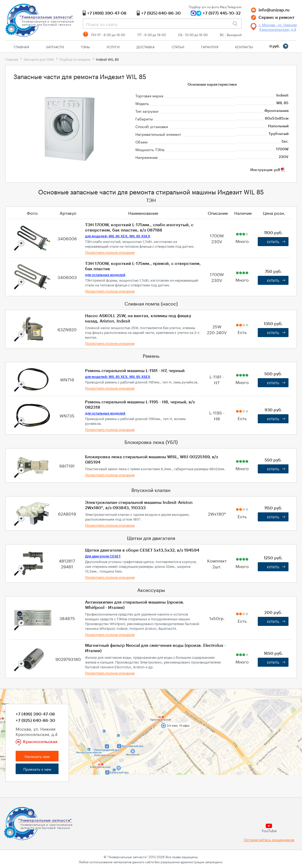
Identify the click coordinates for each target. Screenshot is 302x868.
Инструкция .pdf (268, 170)
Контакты (244, 46)
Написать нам (37, 756)
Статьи (178, 46)
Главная (21, 46)
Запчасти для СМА (39, 59)
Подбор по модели (75, 59)
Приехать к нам (37, 769)
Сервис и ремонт (277, 18)
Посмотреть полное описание (110, 252)
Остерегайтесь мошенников (269, 839)
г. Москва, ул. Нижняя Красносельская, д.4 (278, 27)
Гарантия (210, 46)
